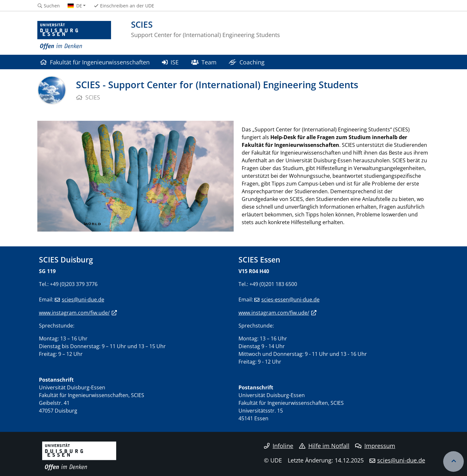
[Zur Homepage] (74, 35)
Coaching (247, 62)
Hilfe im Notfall (324, 446)
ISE (170, 62)
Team (204, 62)
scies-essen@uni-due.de (290, 300)
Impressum (375, 446)
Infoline (279, 446)
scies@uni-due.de (83, 300)
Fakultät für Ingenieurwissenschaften (95, 62)
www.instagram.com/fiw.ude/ (74, 313)
